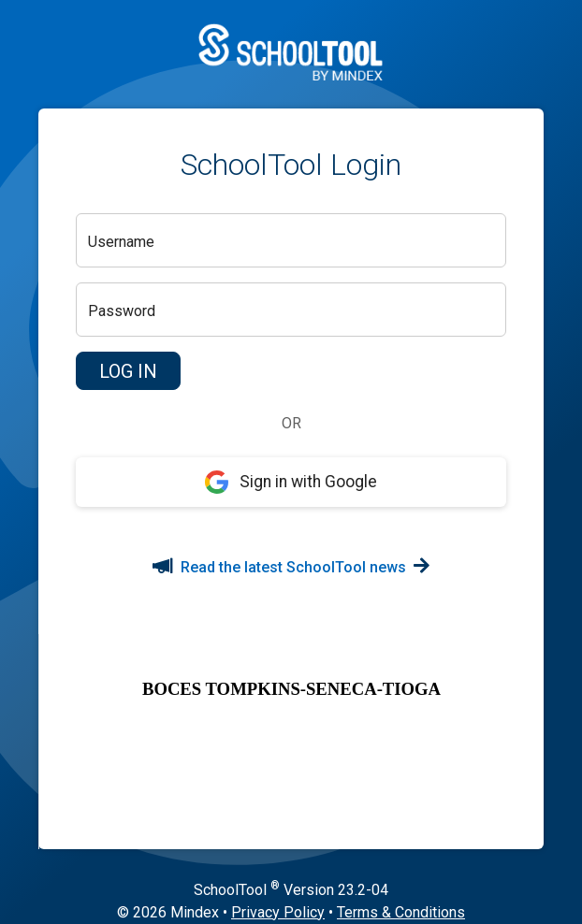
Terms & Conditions (401, 912)
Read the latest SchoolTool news (291, 567)
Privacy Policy (278, 912)
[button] (128, 371)
